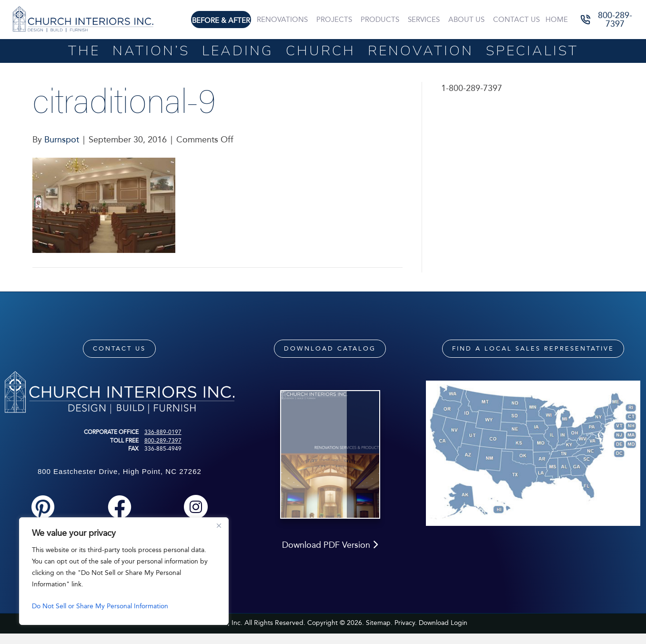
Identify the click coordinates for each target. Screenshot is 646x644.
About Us (466, 20)
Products (380, 20)
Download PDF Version (330, 545)
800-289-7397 (163, 441)
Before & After (221, 20)
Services (424, 20)
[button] (608, 20)
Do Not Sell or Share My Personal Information (100, 606)
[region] (124, 571)
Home (557, 20)
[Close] (219, 525)
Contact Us (516, 20)
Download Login (443, 623)
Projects (334, 20)
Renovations (282, 20)
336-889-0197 (163, 432)
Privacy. (406, 623)
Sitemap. (379, 623)
